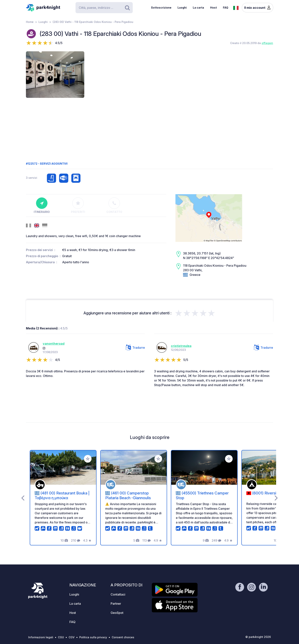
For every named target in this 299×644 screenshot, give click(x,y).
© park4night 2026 (258, 637)
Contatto (114, 205)
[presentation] (23, 498)
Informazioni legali (41, 637)
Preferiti (78, 205)
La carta (198, 8)
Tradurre (135, 348)
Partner (116, 604)
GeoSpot (117, 613)
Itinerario (42, 205)
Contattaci (118, 594)
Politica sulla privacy (93, 637)
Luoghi (182, 8)
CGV (72, 637)
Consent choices (123, 637)
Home (30, 22)
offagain (267, 43)
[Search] (104, 8)
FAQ (226, 8)
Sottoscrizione (161, 8)
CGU (61, 637)
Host (213, 8)
